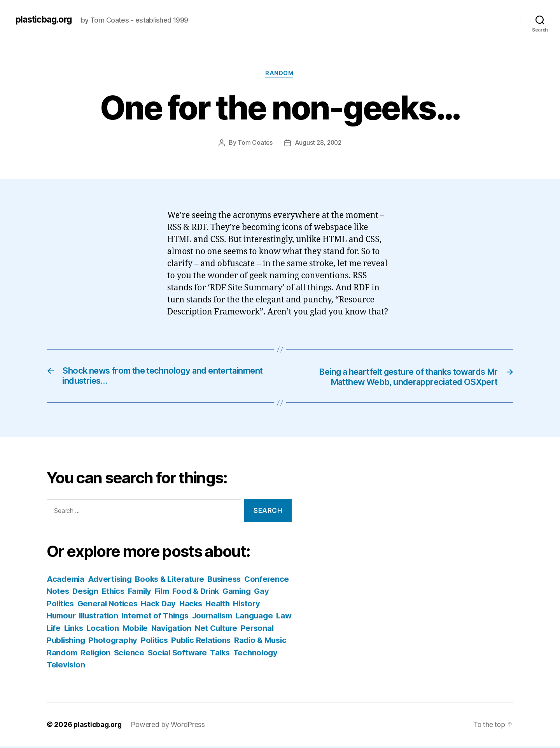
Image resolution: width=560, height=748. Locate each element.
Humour (94, 617)
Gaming (62, 605)
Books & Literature (175, 580)
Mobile (200, 629)
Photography (185, 642)
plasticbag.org (46, 19)
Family (192, 593)
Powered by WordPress (169, 726)
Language (66, 629)
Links (137, 629)
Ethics (164, 593)
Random (280, 74)
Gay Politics (103, 605)
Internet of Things (193, 617)
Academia (66, 580)
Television (179, 666)
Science (230, 654)
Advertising (113, 580)
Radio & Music (114, 654)
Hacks (247, 605)
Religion (195, 654)
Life (116, 629)
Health (275, 605)
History (61, 617)
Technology (133, 666)
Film (216, 593)
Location (167, 629)
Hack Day (213, 605)
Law (97, 629)
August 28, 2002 (318, 143)
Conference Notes (82, 593)
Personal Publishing (118, 642)
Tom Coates (254, 143)
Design (134, 593)
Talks (96, 666)
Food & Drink (252, 593)
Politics (228, 642)
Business (233, 580)
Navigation (238, 629)
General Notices (161, 605)
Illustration (134, 617)
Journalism (253, 617)
